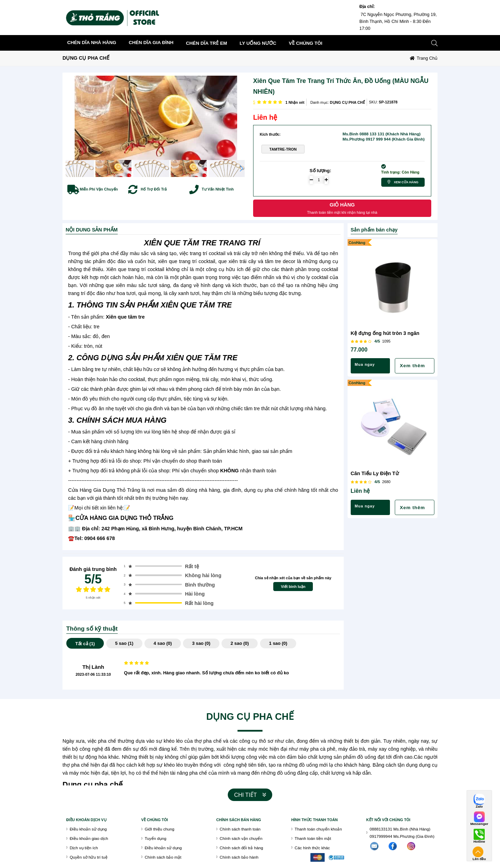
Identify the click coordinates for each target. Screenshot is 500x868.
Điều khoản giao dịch (89, 838)
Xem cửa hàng (406, 182)
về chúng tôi (306, 43)
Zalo (479, 807)
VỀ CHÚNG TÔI (155, 820)
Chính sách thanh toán (240, 829)
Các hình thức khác (312, 848)
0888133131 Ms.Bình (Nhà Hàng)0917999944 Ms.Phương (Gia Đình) (402, 833)
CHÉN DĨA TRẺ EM (207, 43)
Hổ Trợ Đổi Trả (154, 189)
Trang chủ (427, 58)
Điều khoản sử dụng (163, 848)
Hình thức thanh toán (315, 820)
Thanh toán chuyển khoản (318, 829)
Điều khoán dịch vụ (86, 820)
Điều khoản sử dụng (88, 829)
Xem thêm (412, 366)
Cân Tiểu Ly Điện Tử (375, 473)
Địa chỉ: (367, 7)
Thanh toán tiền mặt (313, 838)
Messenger (479, 824)
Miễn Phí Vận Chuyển (99, 189)
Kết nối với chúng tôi (388, 820)
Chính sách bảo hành (239, 857)
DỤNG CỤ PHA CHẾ (86, 58)
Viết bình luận (293, 587)
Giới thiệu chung (160, 829)
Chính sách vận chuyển (241, 838)
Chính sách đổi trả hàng (241, 848)
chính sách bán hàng (239, 820)
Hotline (479, 842)
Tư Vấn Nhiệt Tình (218, 189)
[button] (241, 168)
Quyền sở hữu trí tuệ (89, 857)
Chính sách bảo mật (163, 857)
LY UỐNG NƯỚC (258, 43)
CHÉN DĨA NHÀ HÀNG (92, 43)
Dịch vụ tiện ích (84, 848)
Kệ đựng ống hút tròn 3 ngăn (385, 333)
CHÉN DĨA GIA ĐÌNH (151, 43)
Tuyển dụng (156, 838)
